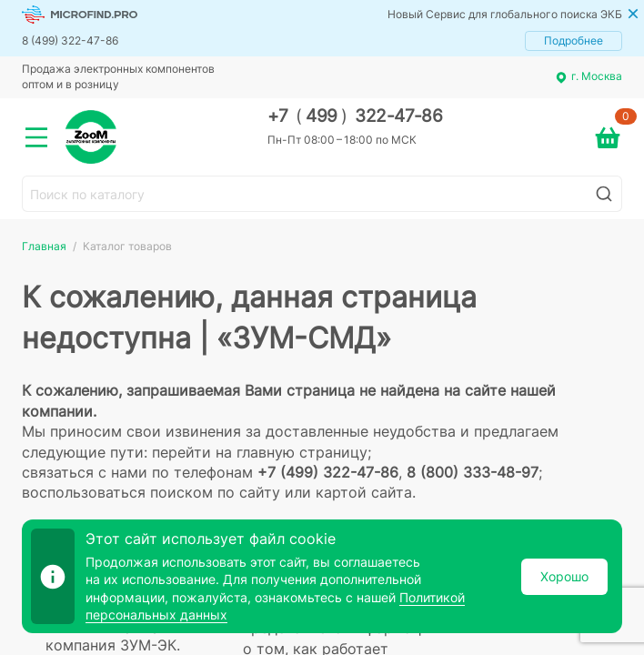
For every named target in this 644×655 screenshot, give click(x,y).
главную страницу (302, 452)
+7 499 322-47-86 (355, 116)
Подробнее (574, 40)
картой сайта (364, 492)
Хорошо (564, 576)
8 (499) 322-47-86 (70, 40)
